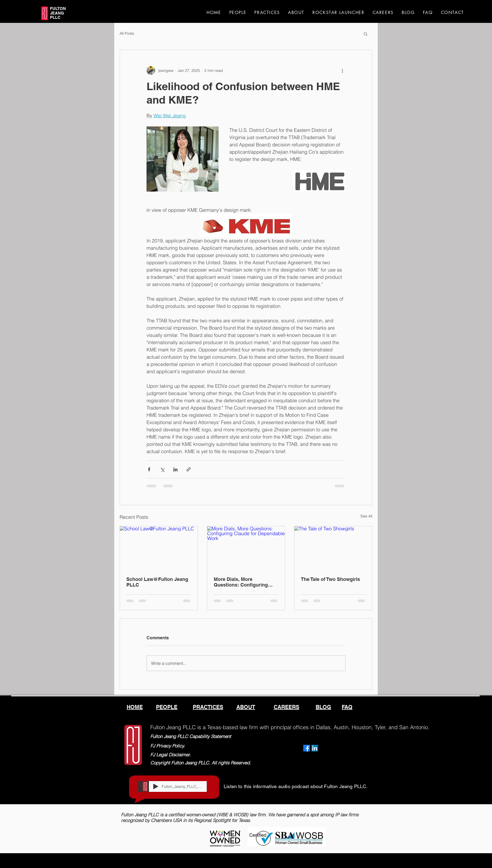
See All (366, 516)
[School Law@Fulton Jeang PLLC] (159, 548)
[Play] (156, 786)
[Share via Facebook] (149, 469)
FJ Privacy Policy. (167, 746)
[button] (366, 34)
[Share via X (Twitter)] (162, 469)
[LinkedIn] (315, 748)
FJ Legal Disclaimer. (170, 755)
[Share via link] (189, 469)
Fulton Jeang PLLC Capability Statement (191, 736)
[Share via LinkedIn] (175, 469)
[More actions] (342, 70)
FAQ (347, 707)
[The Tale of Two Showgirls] (333, 548)
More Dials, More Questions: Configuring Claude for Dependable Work (241, 582)
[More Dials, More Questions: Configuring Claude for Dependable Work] (246, 548)
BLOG (323, 707)
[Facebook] (307, 748)
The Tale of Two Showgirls (330, 579)
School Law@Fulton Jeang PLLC (157, 582)
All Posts (127, 33)
